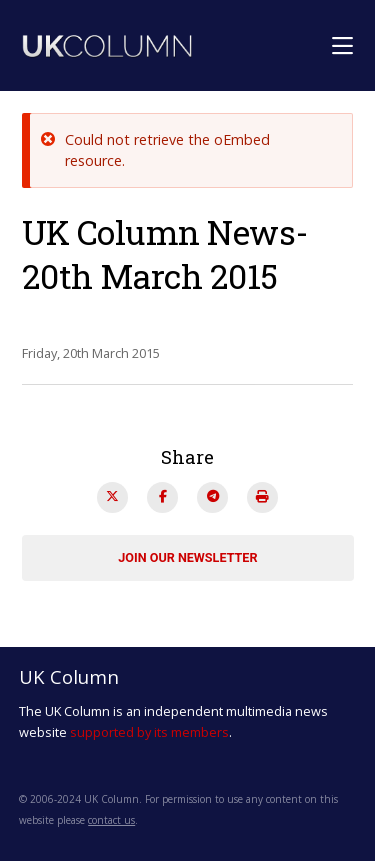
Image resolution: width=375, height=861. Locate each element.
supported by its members (149, 732)
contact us (111, 820)
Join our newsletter (187, 557)
